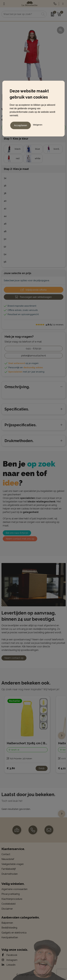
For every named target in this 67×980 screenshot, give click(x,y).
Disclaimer (7, 909)
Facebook (9, 955)
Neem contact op (14, 658)
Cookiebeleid (8, 904)
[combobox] (21, 14)
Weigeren (38, 125)
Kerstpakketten (10, 937)
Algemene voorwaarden (14, 889)
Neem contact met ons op (20, 539)
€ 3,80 (11, 768)
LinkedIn (8, 965)
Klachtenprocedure (12, 899)
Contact (6, 854)
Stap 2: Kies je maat (16, 169)
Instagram (9, 960)
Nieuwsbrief (8, 859)
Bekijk (42, 768)
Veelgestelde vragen (13, 864)
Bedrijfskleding (9, 928)
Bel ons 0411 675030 (17, 533)
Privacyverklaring (11, 894)
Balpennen (7, 923)
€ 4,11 (62, 768)
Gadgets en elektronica (14, 933)
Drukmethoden (10, 874)
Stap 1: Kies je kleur (16, 139)
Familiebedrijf (9, 869)
